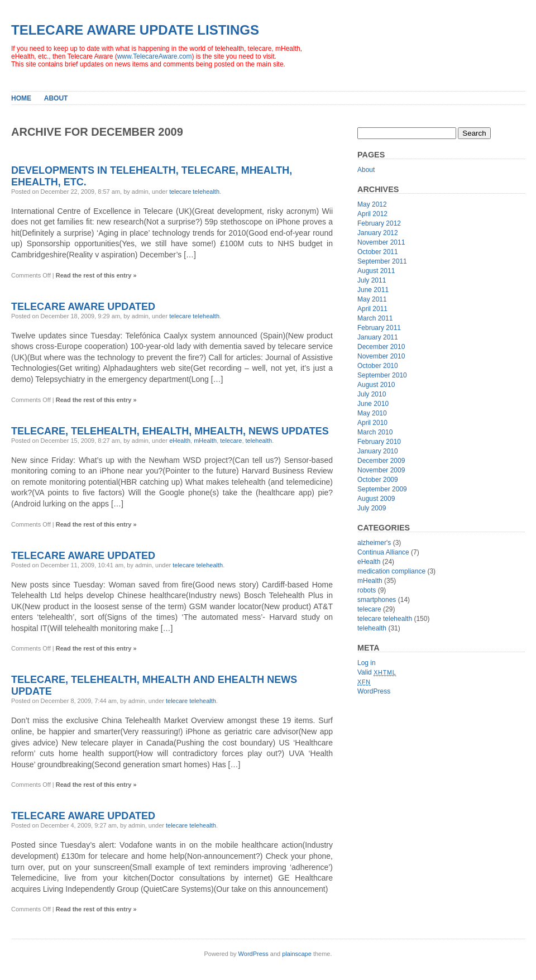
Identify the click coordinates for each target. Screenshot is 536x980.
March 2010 (375, 432)
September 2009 (382, 489)
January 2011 (378, 337)
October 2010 (378, 366)
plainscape (297, 954)
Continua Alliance (383, 552)
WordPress (374, 691)
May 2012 (372, 204)
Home (21, 98)
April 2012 (372, 214)
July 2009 (372, 508)
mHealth (205, 441)
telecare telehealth (194, 192)
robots (367, 590)
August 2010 (376, 385)
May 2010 (372, 413)
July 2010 (372, 394)
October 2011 (378, 252)
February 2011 (379, 328)
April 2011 (372, 309)
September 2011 (382, 261)
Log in (367, 663)
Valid (377, 672)
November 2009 (381, 470)
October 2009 (378, 480)
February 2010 (379, 442)
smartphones (377, 600)
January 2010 (378, 451)
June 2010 (373, 404)
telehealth (259, 441)
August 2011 (376, 271)
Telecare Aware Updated (83, 307)
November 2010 (381, 356)
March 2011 (375, 318)
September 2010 (382, 375)
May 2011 (372, 299)
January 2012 (378, 233)
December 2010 (381, 347)
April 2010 (372, 423)
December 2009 (381, 461)
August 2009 (376, 499)
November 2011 (381, 242)
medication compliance (391, 571)
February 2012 (379, 223)
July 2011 (372, 280)
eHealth (180, 441)
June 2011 (373, 290)
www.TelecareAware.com (155, 56)
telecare (231, 441)
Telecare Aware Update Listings (135, 30)
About (56, 98)
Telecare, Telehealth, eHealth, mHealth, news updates (170, 431)
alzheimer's (374, 543)
